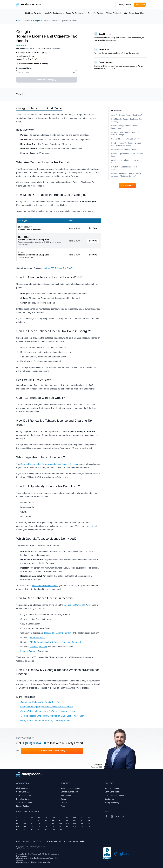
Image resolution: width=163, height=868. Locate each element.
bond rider (91, 526)
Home (19, 21)
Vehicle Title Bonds (114, 13)
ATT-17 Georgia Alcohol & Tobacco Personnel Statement (55, 642)
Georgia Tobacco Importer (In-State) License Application (46, 720)
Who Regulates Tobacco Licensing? (125, 150)
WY (61, 830)
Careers (64, 803)
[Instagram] (112, 816)
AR (32, 818)
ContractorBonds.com (69, 792)
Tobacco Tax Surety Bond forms (58, 633)
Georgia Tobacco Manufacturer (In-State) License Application (48, 711)
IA (24, 821)
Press (63, 806)
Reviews (64, 799)
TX (89, 827)
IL (38, 821)
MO (32, 824)
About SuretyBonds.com (70, 788)
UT (18, 830)
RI (60, 827)
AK (18, 818)
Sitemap (26, 841)
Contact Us (109, 799)
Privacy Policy (57, 841)
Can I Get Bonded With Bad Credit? (126, 139)
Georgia (37, 21)
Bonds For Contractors (76, 13)
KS (53, 821)
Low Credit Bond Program (115, 795)
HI (17, 821)
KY (60, 821)
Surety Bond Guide (24, 792)
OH (32, 827)
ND (60, 824)
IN (46, 821)
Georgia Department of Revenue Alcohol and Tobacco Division (49, 464)
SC (67, 827)
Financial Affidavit (38, 638)
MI (17, 824)
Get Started (127, 186)
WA (39, 830)
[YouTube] (117, 816)
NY (25, 827)
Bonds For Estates (96, 13)
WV (53, 830)
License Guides (22, 806)
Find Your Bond (22, 788)
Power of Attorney (28, 651)
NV (18, 827)
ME (89, 821)
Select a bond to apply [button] (47, 80)
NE (67, 824)
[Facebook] (106, 816)
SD (75, 827)
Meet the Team (66, 795)
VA (25, 830)
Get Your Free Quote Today (52, 751)
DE (75, 818)
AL (25, 818)
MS (39, 824)
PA (53, 827)
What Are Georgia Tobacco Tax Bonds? (127, 115)
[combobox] (47, 73)
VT (32, 830)
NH (75, 824)
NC (53, 824)
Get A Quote (140, 5)
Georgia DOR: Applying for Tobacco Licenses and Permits (47, 707)
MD (82, 821)
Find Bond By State (34, 13)
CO (53, 818)
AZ (39, 818)
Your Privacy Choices (72, 841)
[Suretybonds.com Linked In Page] (123, 816)
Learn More (141, 13)
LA (67, 821)
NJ (82, 824)
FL (81, 818)
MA (75, 821)
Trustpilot (20, 94)
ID (31, 821)
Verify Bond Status (112, 792)
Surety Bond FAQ (112, 803)
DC (67, 818)
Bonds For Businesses (55, 13)
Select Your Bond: (24, 68)
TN (82, 827)
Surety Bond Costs (24, 795)
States (27, 21)
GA (89, 818)
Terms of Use (36, 841)
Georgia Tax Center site (74, 605)
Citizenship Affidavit (38, 647)
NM (89, 824)
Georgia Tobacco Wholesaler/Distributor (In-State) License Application (52, 716)
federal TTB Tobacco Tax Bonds (58, 268)
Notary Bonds (128, 13)
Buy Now (93, 228)
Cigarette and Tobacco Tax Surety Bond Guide (42, 702)
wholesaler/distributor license (45, 586)
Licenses (46, 841)
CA (46, 818)
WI (46, 830)
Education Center (23, 799)
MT (46, 824)
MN (25, 824)
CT (60, 818)
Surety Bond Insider (24, 803)
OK (39, 827)
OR (46, 827)
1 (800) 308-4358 (34, 743)
